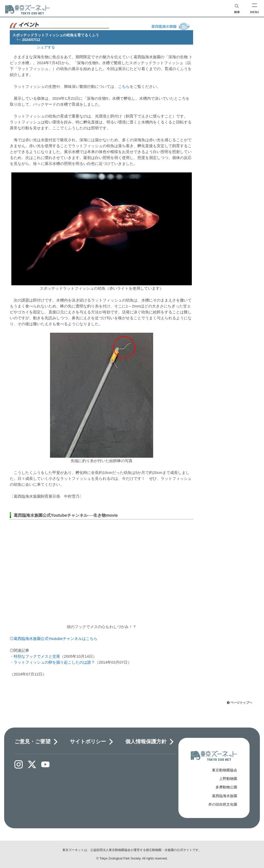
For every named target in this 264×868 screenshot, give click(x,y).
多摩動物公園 (226, 787)
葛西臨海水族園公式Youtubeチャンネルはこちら (56, 639)
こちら (124, 86)
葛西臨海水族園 (225, 796)
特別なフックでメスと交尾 (37, 656)
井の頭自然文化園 (223, 804)
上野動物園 (228, 779)
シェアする (46, 47)
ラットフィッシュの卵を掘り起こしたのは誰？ (54, 662)
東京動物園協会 (225, 770)
